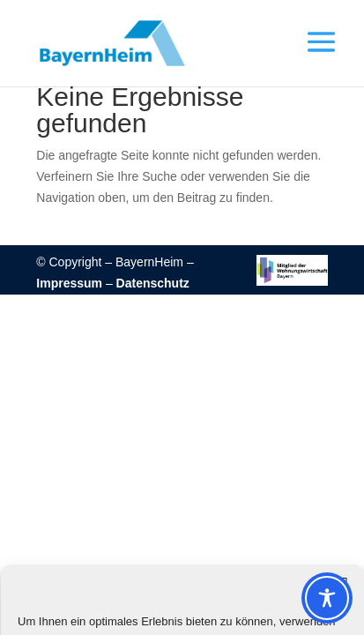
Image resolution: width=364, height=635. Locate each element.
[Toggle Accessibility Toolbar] (327, 598)
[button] (314, 54)
